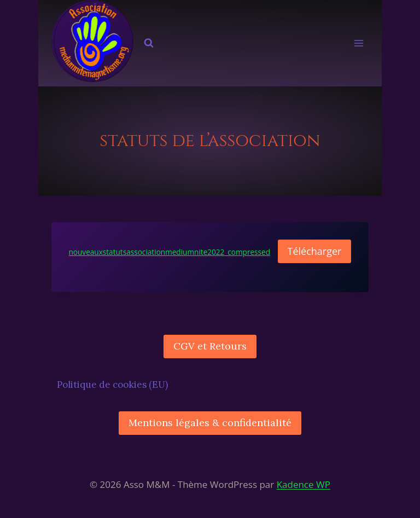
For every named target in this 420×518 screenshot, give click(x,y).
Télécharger (315, 251)
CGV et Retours (210, 346)
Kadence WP (304, 484)
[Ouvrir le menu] (359, 43)
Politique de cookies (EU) (112, 385)
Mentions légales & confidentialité (210, 423)
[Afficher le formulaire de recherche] (149, 43)
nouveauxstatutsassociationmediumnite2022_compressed (170, 252)
